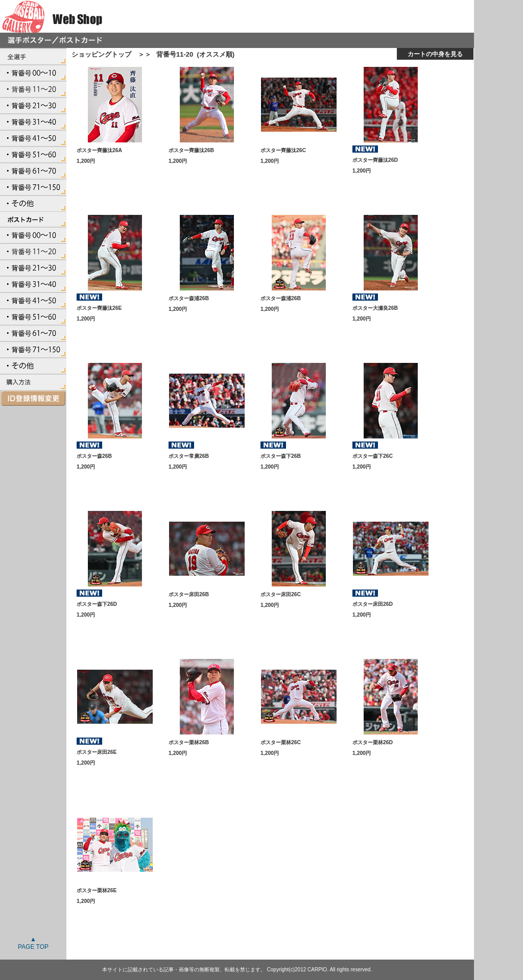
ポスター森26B (94, 456)
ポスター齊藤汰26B (191, 150)
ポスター (33, 56)
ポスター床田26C (281, 594)
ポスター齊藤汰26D (375, 160)
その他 (33, 203)
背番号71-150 (33, 187)
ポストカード (33, 219)
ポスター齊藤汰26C (283, 150)
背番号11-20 (33, 89)
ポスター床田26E (97, 752)
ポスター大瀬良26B (375, 308)
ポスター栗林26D (373, 742)
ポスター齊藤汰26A (99, 150)
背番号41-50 (33, 138)
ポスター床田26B (189, 594)
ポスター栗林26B (189, 742)
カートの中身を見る (435, 54)
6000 (33, 398)
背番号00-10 (33, 72)
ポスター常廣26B (189, 456)
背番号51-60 (33, 154)
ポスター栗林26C (281, 742)
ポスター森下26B (281, 456)
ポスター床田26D (373, 604)
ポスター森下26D (97, 604)
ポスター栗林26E (97, 890)
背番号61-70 (33, 170)
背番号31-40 (33, 121)
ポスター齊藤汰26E (99, 308)
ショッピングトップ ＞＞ (111, 54)
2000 (33, 382)
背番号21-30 (33, 105)
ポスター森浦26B (189, 298)
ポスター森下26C (373, 456)
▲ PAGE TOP (33, 943)
